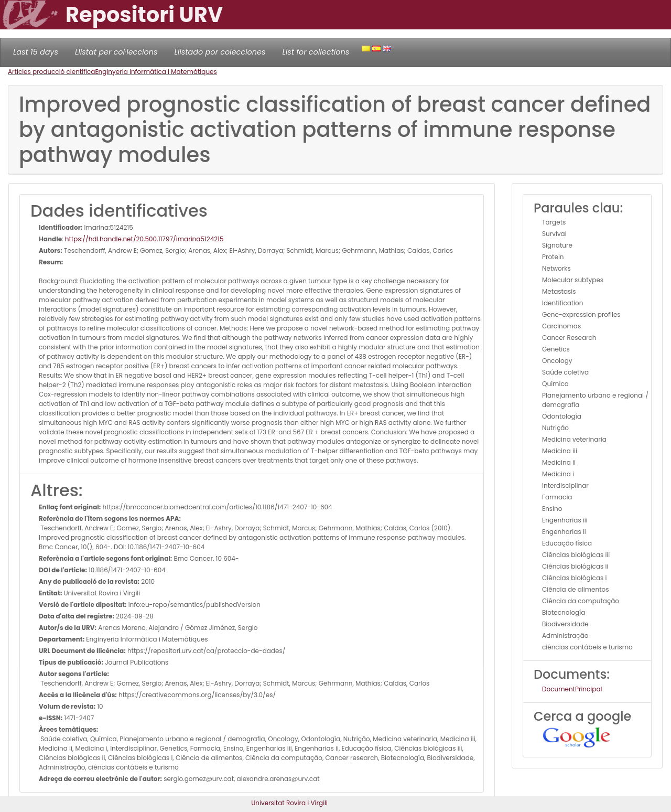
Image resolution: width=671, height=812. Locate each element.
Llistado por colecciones (220, 52)
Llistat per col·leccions (116, 52)
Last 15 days (36, 52)
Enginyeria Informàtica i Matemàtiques (156, 72)
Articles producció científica (51, 72)
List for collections (316, 52)
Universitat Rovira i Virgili (289, 803)
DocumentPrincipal (572, 689)
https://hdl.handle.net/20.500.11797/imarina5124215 (144, 239)
